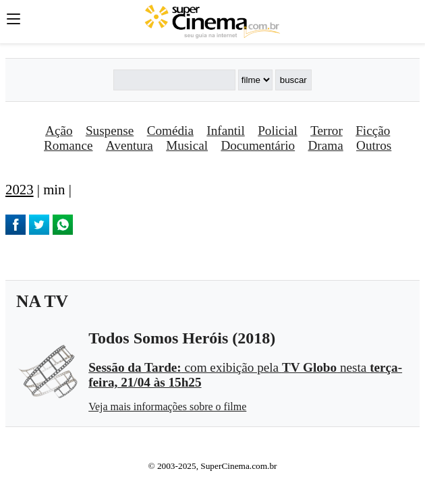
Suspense (110, 131)
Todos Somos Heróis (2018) (182, 338)
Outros (374, 145)
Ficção (373, 131)
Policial (278, 131)
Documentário (258, 145)
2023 (20, 189)
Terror (327, 131)
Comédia (170, 131)
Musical (187, 145)
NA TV (42, 301)
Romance (68, 145)
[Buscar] (174, 80)
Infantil (225, 131)
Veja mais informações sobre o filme (167, 407)
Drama (326, 145)
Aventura (130, 145)
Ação (59, 131)
